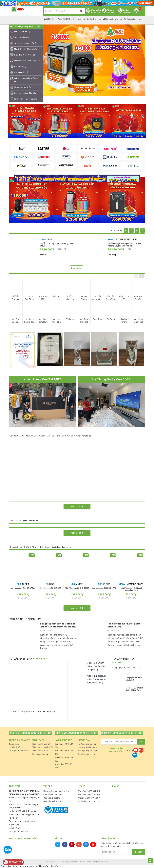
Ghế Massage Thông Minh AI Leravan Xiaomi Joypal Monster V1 (125, 245)
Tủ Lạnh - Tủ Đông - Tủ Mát (25, 43)
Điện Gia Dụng (20, 66)
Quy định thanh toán (18, 751)
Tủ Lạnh (70, 319)
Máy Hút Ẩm (31, 436)
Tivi (11, 521)
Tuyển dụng (14, 744)
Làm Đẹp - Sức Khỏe (23, 87)
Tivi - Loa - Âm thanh (23, 37)
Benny (47, 547)
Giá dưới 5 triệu (16, 547)
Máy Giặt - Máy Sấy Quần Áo (26, 49)
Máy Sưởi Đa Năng (16, 321)
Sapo (106, 862)
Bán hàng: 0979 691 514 (89, 791)
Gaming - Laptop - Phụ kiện (25, 93)
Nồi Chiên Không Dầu (29, 321)
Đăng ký (139, 852)
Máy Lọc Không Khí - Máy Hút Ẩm (26, 80)
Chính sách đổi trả (40, 751)
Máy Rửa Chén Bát (84, 321)
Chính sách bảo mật (41, 744)
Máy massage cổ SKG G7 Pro (23, 588)
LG (41, 547)
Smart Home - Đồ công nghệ (26, 99)
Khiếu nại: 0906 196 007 (89, 798)
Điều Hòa (57, 296)
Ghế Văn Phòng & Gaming (16, 298)
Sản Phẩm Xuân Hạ (22, 32)
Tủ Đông (111, 319)
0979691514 (75, 733)
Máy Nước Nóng (53, 436)
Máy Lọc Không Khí (56, 321)
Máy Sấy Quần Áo (17, 436)
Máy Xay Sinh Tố (138, 298)
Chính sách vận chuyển (42, 747)
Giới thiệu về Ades (53, 19)
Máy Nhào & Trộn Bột (138, 321)
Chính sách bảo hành (73, 19)
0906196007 (29, 733)
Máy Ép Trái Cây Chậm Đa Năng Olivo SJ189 (57, 245)
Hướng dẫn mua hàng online (56, 791)
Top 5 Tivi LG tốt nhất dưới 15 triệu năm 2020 (134, 689)
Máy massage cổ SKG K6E (50, 588)
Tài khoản (111, 10)
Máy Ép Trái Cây (125, 298)
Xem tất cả (76, 268)
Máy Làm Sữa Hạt (43, 321)
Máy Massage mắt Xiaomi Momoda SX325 (131, 589)
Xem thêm (41, 659)
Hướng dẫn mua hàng (133, 19)
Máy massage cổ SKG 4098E (77, 588)
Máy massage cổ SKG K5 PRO (104, 588)
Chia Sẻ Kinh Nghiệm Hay (25, 619)
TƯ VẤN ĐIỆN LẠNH (22, 659)
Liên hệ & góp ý (16, 747)
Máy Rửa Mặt (43, 298)
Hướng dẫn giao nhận (88, 751)
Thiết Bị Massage (70, 298)
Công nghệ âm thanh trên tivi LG (134, 679)
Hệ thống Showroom (92, 19)
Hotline (126, 10)
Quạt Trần (97, 319)
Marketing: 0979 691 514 (89, 801)
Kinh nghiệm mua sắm (112, 19)
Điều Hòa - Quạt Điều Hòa (25, 55)
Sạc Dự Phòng (84, 298)
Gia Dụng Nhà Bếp (22, 72)
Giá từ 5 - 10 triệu (31, 547)
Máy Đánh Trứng (125, 321)
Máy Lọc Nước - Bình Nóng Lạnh (27, 61)
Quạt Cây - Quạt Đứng (97, 298)
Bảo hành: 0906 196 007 (89, 795)
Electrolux (56, 547)
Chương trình (96, 10)
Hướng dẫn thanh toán (88, 747)
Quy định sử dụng (40, 754)
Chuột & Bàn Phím (29, 298)
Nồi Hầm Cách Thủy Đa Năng (111, 298)
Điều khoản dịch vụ (86, 754)
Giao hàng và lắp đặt (53, 801)
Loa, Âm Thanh (21, 521)
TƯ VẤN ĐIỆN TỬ (123, 659)
